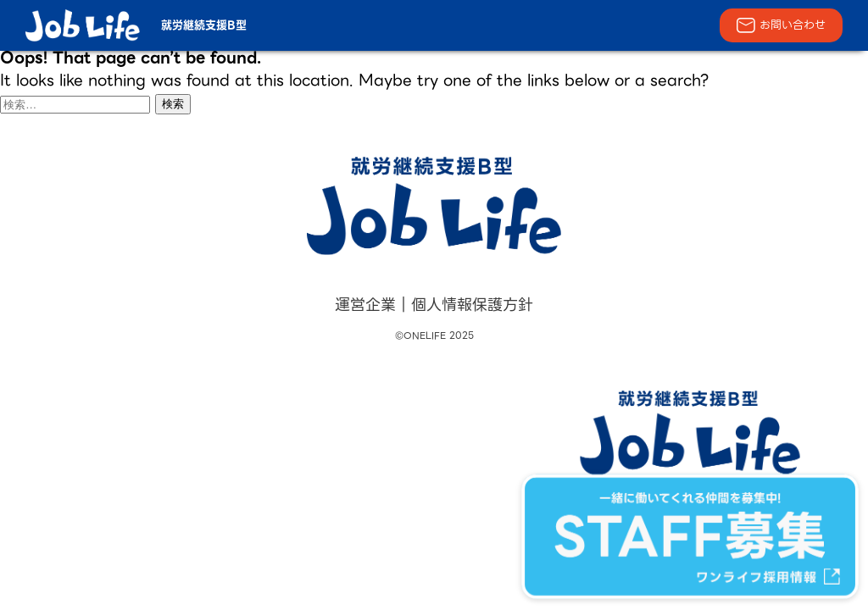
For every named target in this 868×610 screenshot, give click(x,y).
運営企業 (365, 305)
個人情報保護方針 (472, 305)
